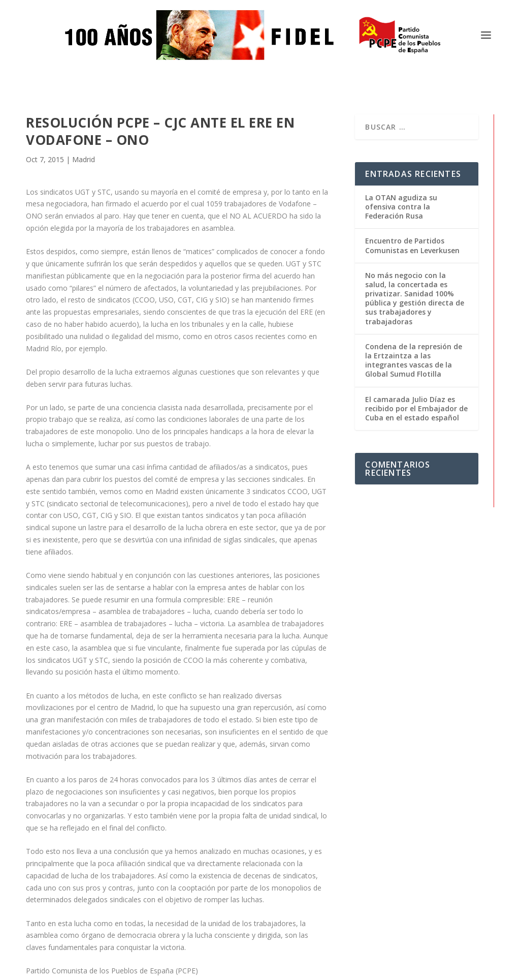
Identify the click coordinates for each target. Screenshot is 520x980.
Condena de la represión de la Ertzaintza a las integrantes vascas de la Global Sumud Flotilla (414, 277)
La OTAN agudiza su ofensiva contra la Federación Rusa (401, 123)
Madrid (84, 76)
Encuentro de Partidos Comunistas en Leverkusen (412, 162)
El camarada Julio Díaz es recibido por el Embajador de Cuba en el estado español (416, 325)
